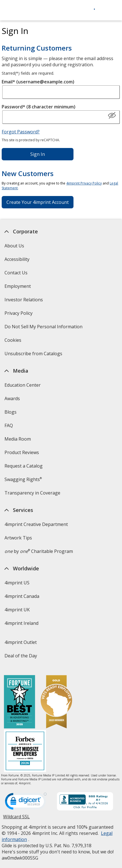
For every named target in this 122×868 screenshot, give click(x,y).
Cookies (14, 342)
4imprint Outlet (21, 642)
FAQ (9, 425)
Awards (12, 398)
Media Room (18, 439)
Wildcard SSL (16, 819)
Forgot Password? (21, 132)
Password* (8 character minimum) (39, 107)
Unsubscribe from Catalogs (34, 355)
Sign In (38, 154)
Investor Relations (24, 301)
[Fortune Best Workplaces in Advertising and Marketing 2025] (19, 702)
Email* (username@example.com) (38, 82)
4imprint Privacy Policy (84, 183)
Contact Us (16, 273)
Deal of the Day (21, 656)
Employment (18, 286)
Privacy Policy (19, 315)
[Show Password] (112, 116)
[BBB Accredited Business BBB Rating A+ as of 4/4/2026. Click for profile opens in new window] (85, 802)
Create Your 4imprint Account (38, 202)
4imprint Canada (22, 596)
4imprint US (17, 583)
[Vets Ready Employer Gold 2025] (56, 702)
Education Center (23, 385)
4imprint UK (17, 610)
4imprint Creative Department (36, 524)
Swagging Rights (23, 479)
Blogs (11, 412)
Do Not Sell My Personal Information (44, 328)
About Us (14, 246)
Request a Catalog (24, 466)
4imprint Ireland (21, 623)
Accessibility (17, 259)
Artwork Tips (18, 538)
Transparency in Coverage (33, 495)
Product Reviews (22, 452)
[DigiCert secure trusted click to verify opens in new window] (26, 803)
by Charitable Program (39, 551)
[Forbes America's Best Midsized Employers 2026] (25, 752)
